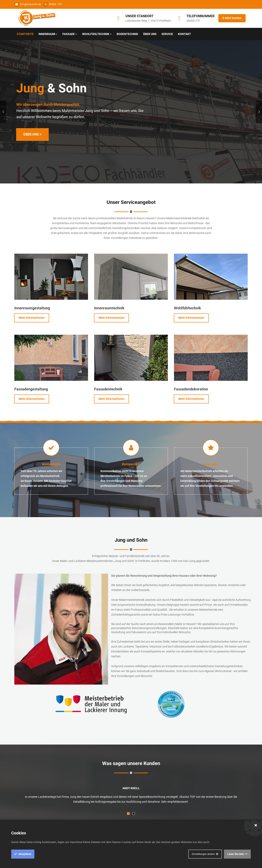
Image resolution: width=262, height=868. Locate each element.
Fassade (70, 34)
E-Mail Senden (232, 18)
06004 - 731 (53, 4)
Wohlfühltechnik (97, 34)
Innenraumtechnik (109, 308)
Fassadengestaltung (31, 389)
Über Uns (150, 34)
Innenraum (48, 34)
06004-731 (193, 21)
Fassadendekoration (191, 389)
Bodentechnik (127, 34)
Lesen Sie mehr (236, 854)
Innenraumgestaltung (32, 308)
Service (167, 34)
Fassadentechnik (108, 389)
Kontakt (184, 34)
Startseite (25, 34)
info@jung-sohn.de (28, 4)
